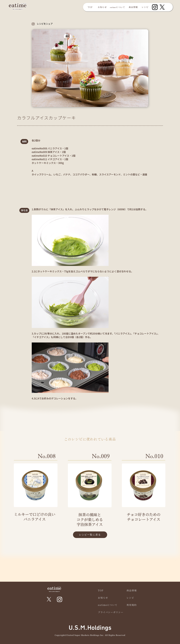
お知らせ (102, 7)
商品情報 (133, 7)
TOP (90, 7)
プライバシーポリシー (111, 612)
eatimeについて (118, 7)
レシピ (145, 7)
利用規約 (132, 605)
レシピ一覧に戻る (90, 535)
